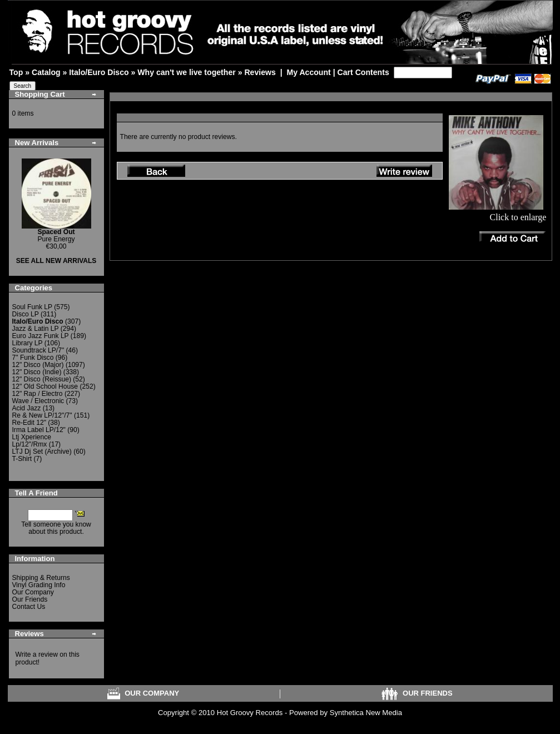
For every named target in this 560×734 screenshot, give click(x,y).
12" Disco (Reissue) (42, 379)
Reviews (260, 72)
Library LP (28, 343)
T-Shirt (22, 459)
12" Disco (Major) (38, 365)
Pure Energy (56, 235)
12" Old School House (45, 386)
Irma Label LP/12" (39, 430)
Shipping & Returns (41, 578)
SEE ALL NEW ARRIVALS (56, 261)
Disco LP (26, 314)
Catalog (46, 72)
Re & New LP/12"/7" (42, 415)
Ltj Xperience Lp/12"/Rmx (32, 441)
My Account (308, 72)
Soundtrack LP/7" (38, 350)
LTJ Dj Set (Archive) (42, 452)
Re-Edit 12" (29, 423)
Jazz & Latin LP (36, 329)
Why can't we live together (186, 72)
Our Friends (30, 599)
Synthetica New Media (366, 713)
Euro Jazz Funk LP (41, 336)
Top (16, 72)
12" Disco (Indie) (37, 372)
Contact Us (29, 607)
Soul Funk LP (32, 307)
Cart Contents (363, 72)
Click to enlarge (497, 213)
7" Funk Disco (33, 358)
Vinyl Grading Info (39, 585)
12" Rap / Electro (38, 394)
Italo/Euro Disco (99, 72)
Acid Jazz (27, 408)
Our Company (33, 592)
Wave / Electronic (38, 401)
